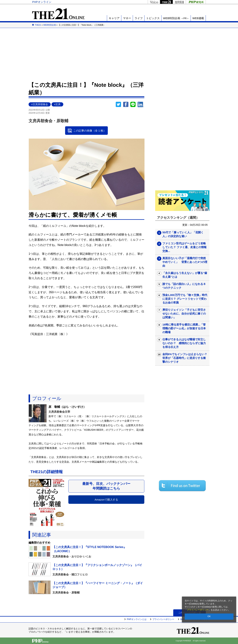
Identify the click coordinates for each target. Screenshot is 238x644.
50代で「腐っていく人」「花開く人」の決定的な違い (183, 234)
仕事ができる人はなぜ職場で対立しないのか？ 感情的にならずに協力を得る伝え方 (184, 343)
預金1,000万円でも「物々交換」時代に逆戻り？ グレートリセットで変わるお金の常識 (185, 299)
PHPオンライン (42, 2)
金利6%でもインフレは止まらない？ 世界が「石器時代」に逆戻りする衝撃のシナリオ (185, 358)
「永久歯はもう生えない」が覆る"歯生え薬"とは (185, 275)
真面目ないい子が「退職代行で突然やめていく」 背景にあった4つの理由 (185, 262)
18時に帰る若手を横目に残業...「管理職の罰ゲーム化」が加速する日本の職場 (184, 328)
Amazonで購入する (106, 500)
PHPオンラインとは (137, 619)
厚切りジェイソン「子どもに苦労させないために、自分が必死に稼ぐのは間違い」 (184, 314)
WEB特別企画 (176, 18)
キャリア (114, 18)
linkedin (141, 104)
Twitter (118, 104)
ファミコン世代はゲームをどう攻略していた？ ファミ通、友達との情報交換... (184, 247)
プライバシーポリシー (198, 610)
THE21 (166, 2)
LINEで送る (133, 104)
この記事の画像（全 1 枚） (90, 131)
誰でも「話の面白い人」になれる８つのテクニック (184, 286)
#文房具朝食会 (40, 104)
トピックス (153, 18)
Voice (154, 2)
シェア (126, 104)
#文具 (58, 104)
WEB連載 (198, 18)
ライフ (139, 18)
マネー (127, 18)
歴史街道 (179, 2)
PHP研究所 (196, 2)
